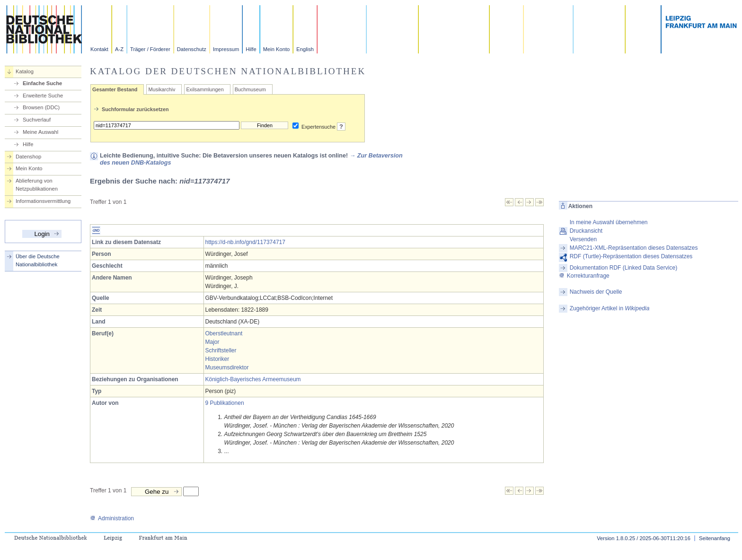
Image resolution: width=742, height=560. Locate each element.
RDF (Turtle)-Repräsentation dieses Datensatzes (631, 256)
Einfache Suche (42, 83)
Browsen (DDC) (41, 107)
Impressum (226, 49)
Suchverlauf (37, 120)
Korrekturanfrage (584, 276)
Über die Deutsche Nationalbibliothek (38, 260)
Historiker (217, 359)
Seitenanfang (715, 538)
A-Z (119, 49)
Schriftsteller (221, 350)
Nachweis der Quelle (596, 292)
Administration (112, 518)
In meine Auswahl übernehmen (609, 222)
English (305, 49)
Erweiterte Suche (43, 96)
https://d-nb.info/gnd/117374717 (245, 242)
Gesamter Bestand (115, 89)
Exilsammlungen (205, 89)
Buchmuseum (250, 89)
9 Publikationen (225, 403)
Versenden (583, 239)
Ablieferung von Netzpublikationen (37, 185)
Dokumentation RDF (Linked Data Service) (623, 268)
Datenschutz (192, 49)
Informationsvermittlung (43, 201)
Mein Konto (277, 49)
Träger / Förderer (150, 49)
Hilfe (251, 49)
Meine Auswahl (40, 132)
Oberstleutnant (224, 333)
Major (212, 342)
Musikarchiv (162, 89)
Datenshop (28, 157)
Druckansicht (586, 231)
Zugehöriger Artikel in (610, 308)
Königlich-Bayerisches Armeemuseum (253, 379)
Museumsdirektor (227, 367)
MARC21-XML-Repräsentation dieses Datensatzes (634, 248)
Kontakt (99, 49)
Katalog (25, 71)
